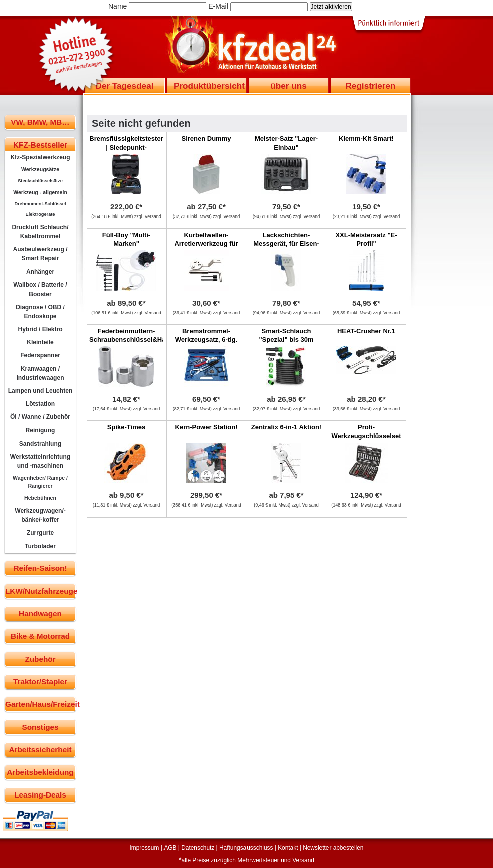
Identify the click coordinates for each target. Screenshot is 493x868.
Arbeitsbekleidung (40, 772)
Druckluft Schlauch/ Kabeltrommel (40, 232)
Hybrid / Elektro (40, 329)
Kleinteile (40, 342)
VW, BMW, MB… (40, 122)
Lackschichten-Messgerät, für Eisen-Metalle (286, 243)
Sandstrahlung (40, 444)
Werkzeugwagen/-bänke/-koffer (40, 515)
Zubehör (40, 659)
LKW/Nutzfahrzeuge (40, 591)
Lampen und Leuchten (40, 391)
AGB (170, 848)
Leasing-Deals (40, 795)
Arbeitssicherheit (40, 749)
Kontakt (288, 848)
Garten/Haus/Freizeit (40, 704)
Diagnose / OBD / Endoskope (40, 312)
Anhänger (40, 272)
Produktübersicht (209, 86)
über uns (288, 86)
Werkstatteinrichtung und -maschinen (40, 461)
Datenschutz (198, 848)
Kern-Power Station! (207, 427)
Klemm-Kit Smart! (366, 139)
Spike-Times (126, 427)
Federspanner (40, 355)
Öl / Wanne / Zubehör (40, 417)
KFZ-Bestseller (40, 145)
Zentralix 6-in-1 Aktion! (286, 427)
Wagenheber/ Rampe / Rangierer (40, 482)
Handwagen (40, 613)
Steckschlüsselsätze (40, 181)
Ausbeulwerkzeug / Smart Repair (40, 254)
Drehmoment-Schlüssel (40, 204)
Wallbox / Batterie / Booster (40, 290)
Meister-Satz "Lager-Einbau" (286, 143)
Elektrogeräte (40, 214)
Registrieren (370, 86)
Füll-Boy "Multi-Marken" (126, 239)
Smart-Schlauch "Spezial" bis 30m (286, 335)
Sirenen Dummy (207, 139)
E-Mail (218, 6)
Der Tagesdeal (125, 86)
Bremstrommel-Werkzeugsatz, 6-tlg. (207, 335)
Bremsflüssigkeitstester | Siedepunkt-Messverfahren (126, 147)
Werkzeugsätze (40, 169)
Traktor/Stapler (40, 681)
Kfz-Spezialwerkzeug (40, 157)
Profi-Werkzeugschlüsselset (366, 431)
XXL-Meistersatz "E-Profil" (366, 239)
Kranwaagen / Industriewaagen (40, 373)
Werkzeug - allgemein (40, 192)
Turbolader (40, 546)
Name (117, 6)
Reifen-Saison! (40, 568)
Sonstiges (40, 727)
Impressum (145, 848)
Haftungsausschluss (246, 848)
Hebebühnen (40, 498)
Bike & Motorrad (40, 636)
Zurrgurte (40, 533)
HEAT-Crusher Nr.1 (366, 331)
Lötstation (40, 404)
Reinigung (40, 430)
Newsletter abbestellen (333, 848)
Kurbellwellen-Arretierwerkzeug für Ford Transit (206, 243)
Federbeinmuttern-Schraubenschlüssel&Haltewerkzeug (146, 335)
